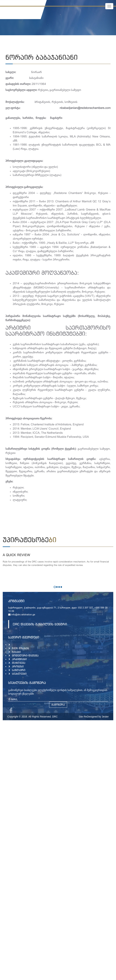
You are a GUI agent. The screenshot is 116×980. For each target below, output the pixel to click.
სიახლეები (19, 674)
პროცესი (18, 666)
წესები (16, 652)
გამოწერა (58, 705)
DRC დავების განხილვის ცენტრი (40, 624)
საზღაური (19, 670)
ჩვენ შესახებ (20, 648)
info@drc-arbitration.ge (22, 615)
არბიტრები (19, 659)
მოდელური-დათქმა (25, 655)
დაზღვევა (19, 663)
